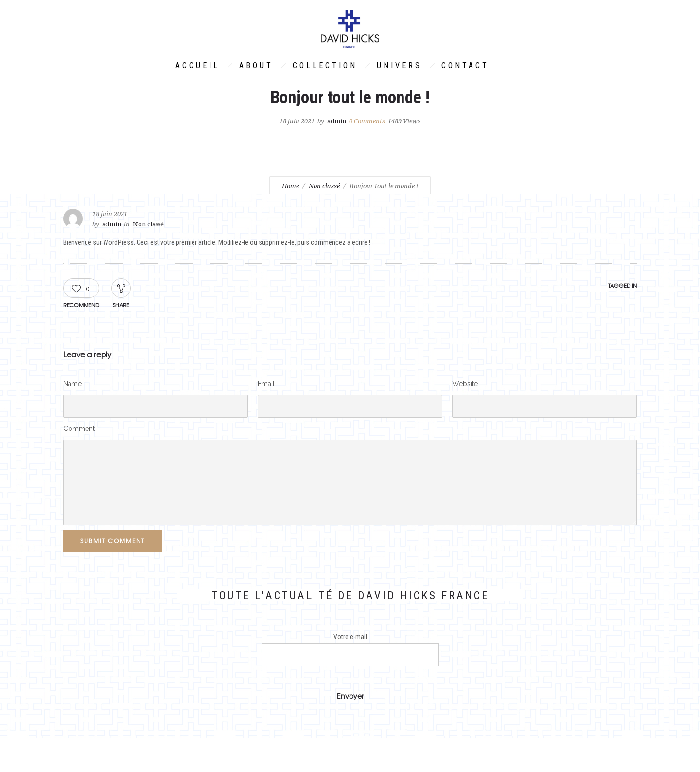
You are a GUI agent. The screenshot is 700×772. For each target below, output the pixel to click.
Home (290, 186)
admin (337, 121)
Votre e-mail (350, 650)
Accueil (198, 65)
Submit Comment (113, 541)
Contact (465, 65)
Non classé (324, 186)
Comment (79, 429)
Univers (399, 65)
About (256, 65)
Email (266, 384)
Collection (325, 65)
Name (72, 384)
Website (465, 384)
